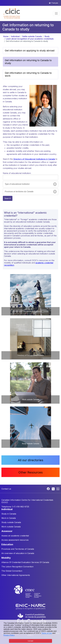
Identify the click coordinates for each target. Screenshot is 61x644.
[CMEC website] (30, 594)
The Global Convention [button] (12, 571)
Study (47, 36)
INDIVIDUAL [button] (7, 509)
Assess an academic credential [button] (15, 536)
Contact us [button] (6, 489)
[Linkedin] (58, 489)
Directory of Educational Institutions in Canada (34, 159)
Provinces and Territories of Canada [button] (18, 549)
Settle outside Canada (32, 36)
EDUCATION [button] (7, 544)
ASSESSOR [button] (7, 531)
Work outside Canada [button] (11, 527)
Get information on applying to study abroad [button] (30, 51)
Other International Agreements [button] (16, 575)
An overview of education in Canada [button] (18, 553)
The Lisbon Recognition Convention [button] (17, 567)
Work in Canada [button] (9, 518)
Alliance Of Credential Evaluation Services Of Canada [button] (25, 562)
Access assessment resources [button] (15, 540)
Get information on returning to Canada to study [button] (28, 62)
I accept (30, 641)
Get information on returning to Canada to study (27, 41)
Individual (15, 36)
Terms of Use (47, 633)
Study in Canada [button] (9, 514)
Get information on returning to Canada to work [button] (28, 74)
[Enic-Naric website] (30, 607)
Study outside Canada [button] (11, 522)
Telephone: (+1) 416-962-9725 (15, 507)
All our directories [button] (31, 460)
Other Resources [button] (30, 472)
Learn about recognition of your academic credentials (30, 39)
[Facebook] (49, 489)
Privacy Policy (9, 635)
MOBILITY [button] (6, 558)
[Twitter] (53, 489)
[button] (12, 13)
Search (8, 198)
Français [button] (55, 3)
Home (6, 36)
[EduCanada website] (32, 618)
